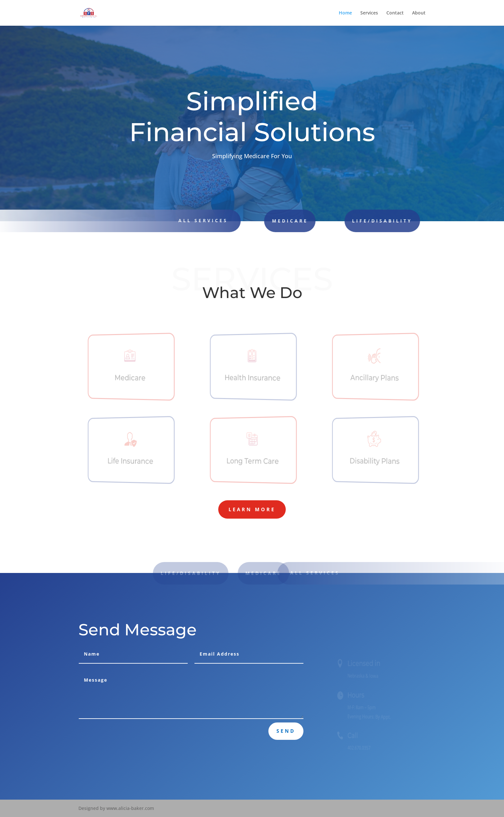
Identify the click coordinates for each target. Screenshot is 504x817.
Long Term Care (253, 461)
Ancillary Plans (375, 378)
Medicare (267, 221)
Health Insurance (253, 378)
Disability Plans (375, 461)
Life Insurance (130, 461)
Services (369, 13)
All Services (320, 573)
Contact (395, 13)
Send (286, 731)
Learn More (252, 509)
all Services (197, 220)
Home (345, 13)
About (419, 13)
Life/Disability (350, 221)
